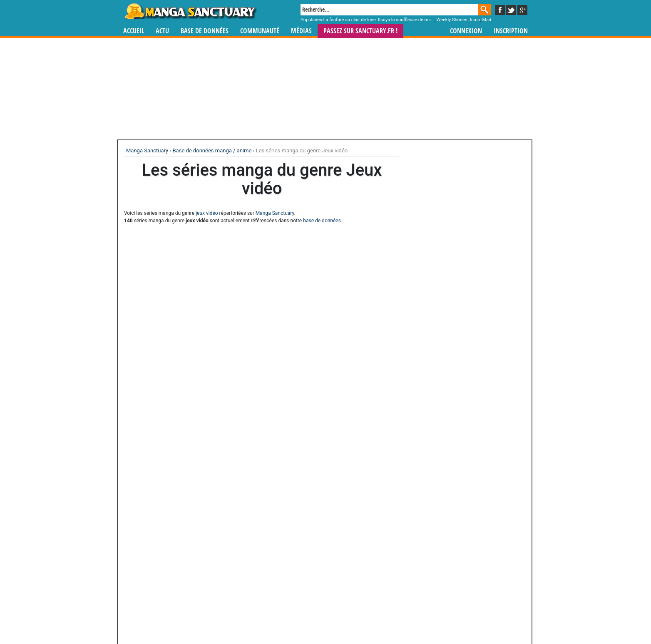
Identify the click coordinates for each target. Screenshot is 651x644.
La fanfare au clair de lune (350, 20)
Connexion (466, 31)
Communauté (260, 31)
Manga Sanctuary (275, 213)
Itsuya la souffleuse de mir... (406, 20)
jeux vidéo (207, 213)
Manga (190, 11)
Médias (301, 31)
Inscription (511, 31)
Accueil (134, 31)
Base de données (205, 31)
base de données (322, 221)
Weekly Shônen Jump (458, 20)
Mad (487, 20)
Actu (162, 31)
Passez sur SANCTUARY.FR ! (360, 31)
